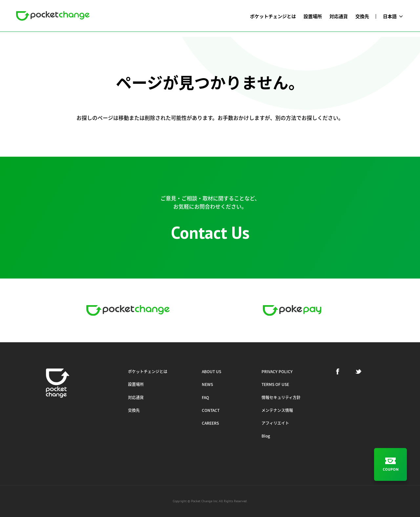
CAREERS (210, 423)
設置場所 (136, 384)
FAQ (205, 397)
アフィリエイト (275, 423)
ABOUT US (211, 371)
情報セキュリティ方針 (281, 397)
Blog (266, 436)
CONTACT (211, 410)
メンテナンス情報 (277, 410)
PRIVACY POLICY (277, 371)
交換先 (134, 410)
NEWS (207, 384)
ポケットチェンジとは (148, 371)
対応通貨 (136, 397)
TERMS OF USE (275, 384)
